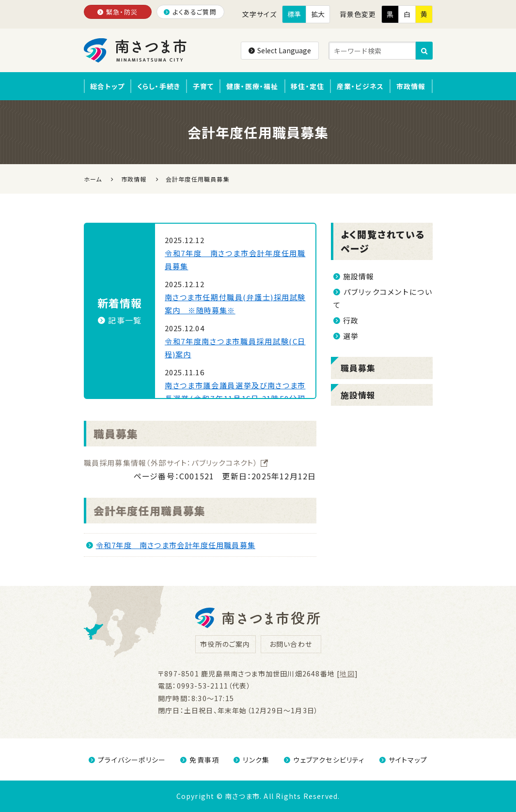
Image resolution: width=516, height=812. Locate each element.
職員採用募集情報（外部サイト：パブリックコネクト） (176, 463)
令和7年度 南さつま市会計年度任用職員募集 (171, 545)
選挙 (346, 336)
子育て (203, 86)
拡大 (318, 14)
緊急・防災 (117, 12)
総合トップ (107, 86)
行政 (346, 320)
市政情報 (411, 86)
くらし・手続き (159, 86)
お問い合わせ (291, 644)
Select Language (280, 50)
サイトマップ (403, 760)
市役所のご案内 (225, 644)
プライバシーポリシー (127, 760)
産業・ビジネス (360, 86)
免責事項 (200, 760)
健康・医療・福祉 (252, 86)
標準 (294, 14)
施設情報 (354, 276)
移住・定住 (307, 86)
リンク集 (251, 760)
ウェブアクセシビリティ (324, 760)
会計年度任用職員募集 (150, 510)
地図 (347, 674)
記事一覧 (120, 320)
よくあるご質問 (190, 12)
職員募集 (116, 433)
